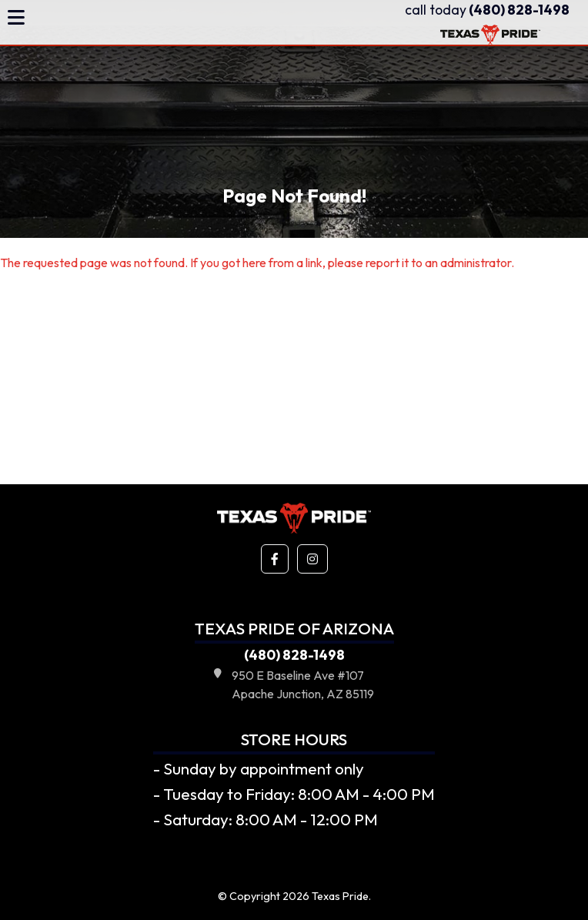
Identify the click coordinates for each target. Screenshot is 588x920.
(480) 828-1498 (487, 10)
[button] (275, 559)
